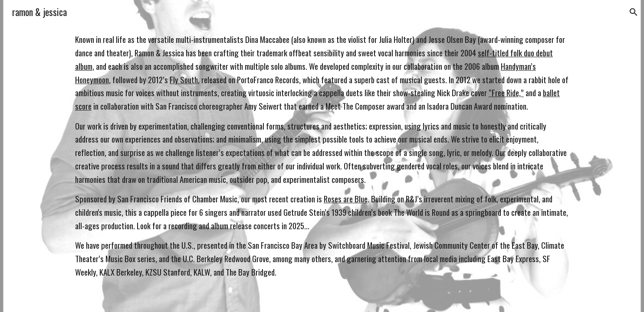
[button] (634, 12)
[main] (322, 156)
